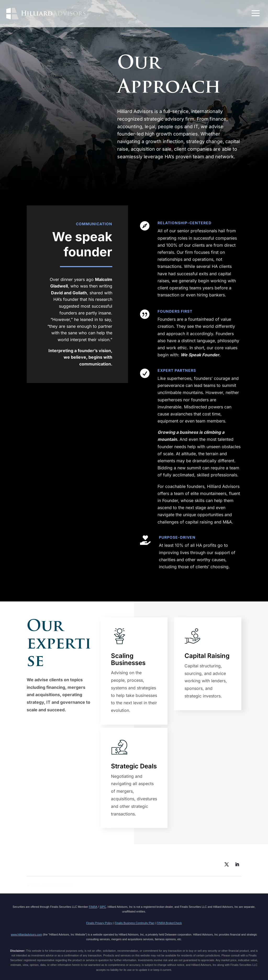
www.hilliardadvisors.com (27, 934)
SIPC (103, 907)
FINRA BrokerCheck (169, 923)
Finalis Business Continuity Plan (135, 923)
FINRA (93, 907)
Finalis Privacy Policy (99, 923)
